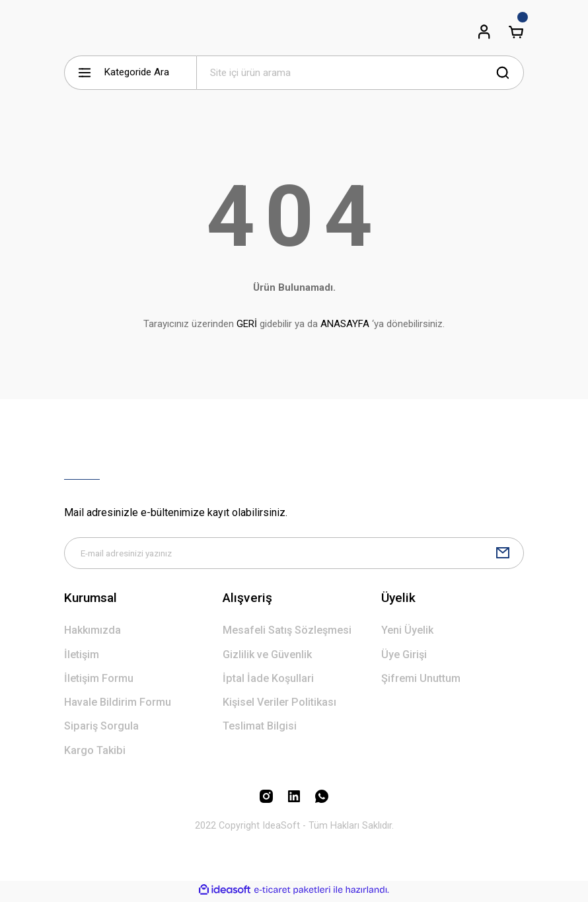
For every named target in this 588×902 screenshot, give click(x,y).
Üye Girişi (404, 657)
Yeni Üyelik (407, 633)
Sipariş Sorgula (101, 729)
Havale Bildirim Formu (118, 705)
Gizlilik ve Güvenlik (267, 657)
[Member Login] (484, 32)
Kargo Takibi (95, 753)
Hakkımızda (92, 633)
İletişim (82, 657)
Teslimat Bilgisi (260, 729)
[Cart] (516, 32)
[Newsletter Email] (294, 554)
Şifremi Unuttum (421, 681)
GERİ (247, 324)
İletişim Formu (99, 681)
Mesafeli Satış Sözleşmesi (287, 633)
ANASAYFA (345, 324)
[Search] (360, 73)
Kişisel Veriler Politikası (279, 705)
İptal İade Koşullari (268, 681)
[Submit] (503, 554)
